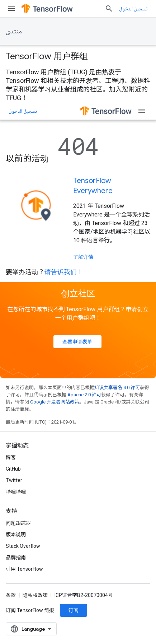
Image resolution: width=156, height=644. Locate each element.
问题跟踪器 (18, 523)
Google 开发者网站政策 (55, 402)
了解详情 (83, 257)
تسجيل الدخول (133, 9)
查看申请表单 (77, 342)
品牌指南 (16, 557)
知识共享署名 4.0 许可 (117, 388)
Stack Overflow (23, 546)
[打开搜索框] (109, 9)
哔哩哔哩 (16, 492)
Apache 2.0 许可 (84, 395)
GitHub (13, 469)
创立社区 (78, 294)
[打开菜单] (11, 9)
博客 (11, 457)
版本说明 (16, 535)
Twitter (14, 480)
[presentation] (78, 56)
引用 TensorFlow (24, 569)
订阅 (74, 610)
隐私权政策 (35, 595)
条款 (11, 595)
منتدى (14, 31)
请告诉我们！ (64, 272)
